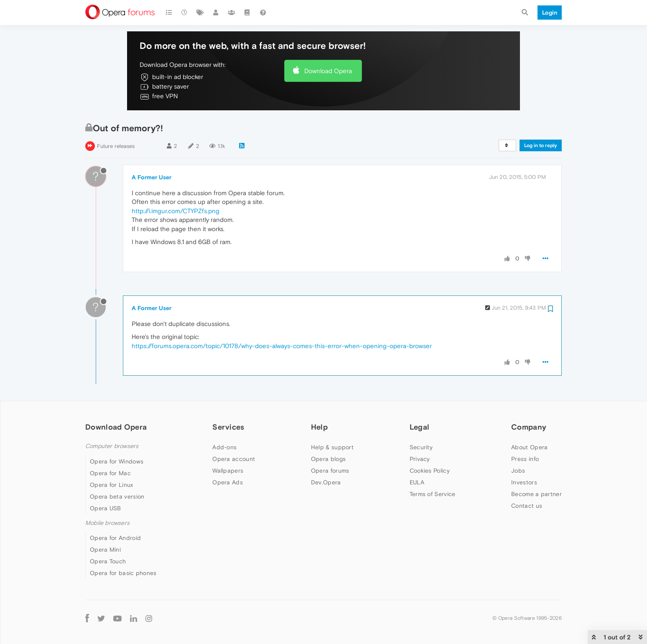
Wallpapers (228, 471)
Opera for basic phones (123, 573)
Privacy (420, 459)
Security (421, 447)
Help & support (332, 447)
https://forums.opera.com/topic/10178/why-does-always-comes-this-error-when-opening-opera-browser (282, 346)
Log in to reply (541, 145)
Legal (420, 427)
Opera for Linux (112, 485)
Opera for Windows (117, 461)
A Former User (152, 177)
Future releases (116, 146)
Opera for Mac (110, 473)
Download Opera (328, 71)
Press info (525, 459)
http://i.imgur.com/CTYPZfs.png (176, 211)
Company (529, 427)
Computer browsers (112, 446)
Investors (524, 482)
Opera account (234, 459)
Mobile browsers (107, 523)
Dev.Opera (326, 482)
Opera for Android (115, 538)
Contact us (527, 506)
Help (319, 427)
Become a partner (536, 494)
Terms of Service (433, 494)
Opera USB (106, 508)
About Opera (529, 447)
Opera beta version (117, 496)
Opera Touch (108, 561)
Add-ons (224, 447)
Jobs (518, 471)
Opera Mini (105, 550)
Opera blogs (328, 459)
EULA (417, 482)
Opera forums (330, 471)
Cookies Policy (430, 471)
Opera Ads (228, 482)
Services (228, 427)
